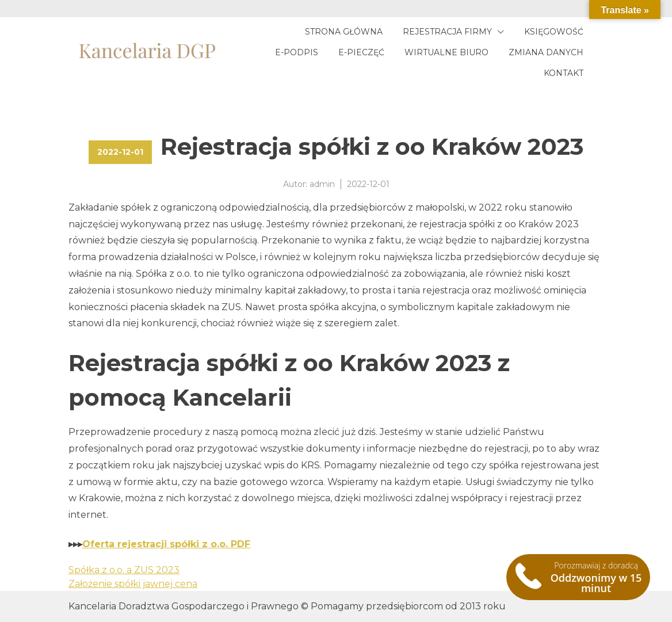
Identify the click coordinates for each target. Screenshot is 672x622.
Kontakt (564, 73)
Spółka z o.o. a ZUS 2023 (124, 570)
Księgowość (554, 32)
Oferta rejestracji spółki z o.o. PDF (166, 544)
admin (322, 184)
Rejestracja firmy (447, 32)
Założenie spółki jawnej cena (133, 584)
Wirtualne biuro (446, 52)
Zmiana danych (546, 52)
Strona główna (344, 32)
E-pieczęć (361, 52)
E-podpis (297, 52)
